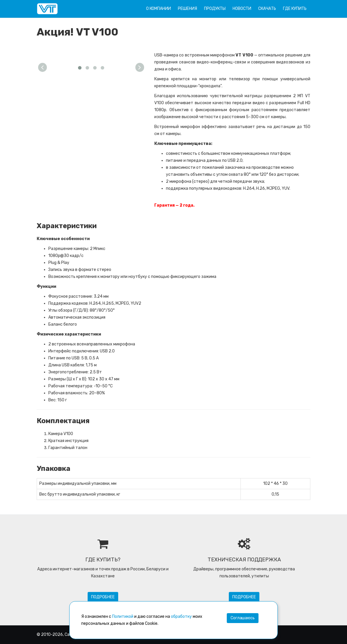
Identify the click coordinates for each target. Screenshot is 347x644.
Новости (242, 9)
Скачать (267, 9)
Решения (187, 9)
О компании (159, 9)
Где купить (295, 9)
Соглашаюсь (243, 618)
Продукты (215, 9)
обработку (181, 616)
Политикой (123, 616)
